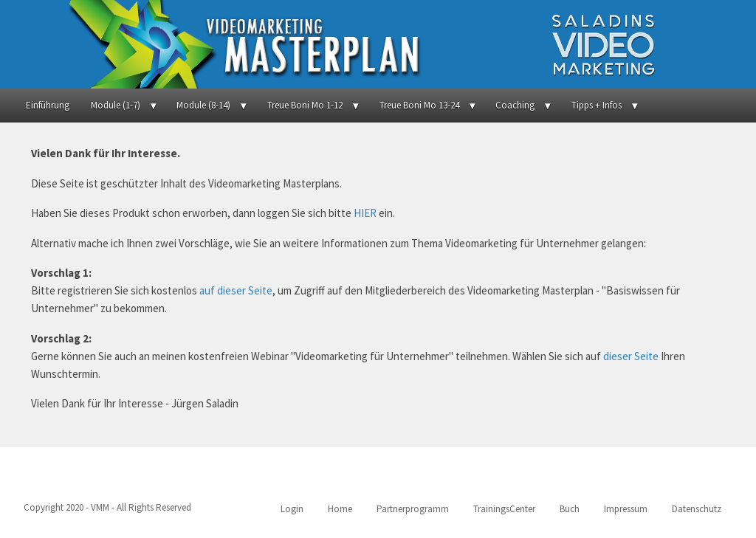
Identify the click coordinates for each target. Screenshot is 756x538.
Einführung (48, 105)
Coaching (515, 105)
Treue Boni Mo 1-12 (305, 105)
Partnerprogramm (413, 509)
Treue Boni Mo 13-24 (419, 105)
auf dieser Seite (236, 290)
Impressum (626, 509)
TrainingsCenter (504, 509)
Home (340, 509)
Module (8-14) (203, 105)
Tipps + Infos (597, 105)
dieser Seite (631, 356)
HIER (365, 213)
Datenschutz (697, 509)
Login (292, 509)
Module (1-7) (116, 105)
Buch (570, 509)
